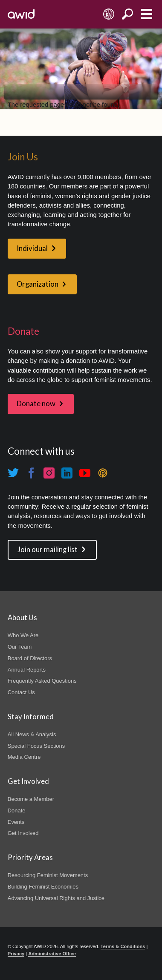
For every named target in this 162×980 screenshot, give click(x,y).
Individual (32, 248)
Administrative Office (52, 954)
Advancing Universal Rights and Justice (56, 898)
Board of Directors (30, 658)
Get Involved (23, 833)
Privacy (16, 954)
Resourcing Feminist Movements (48, 875)
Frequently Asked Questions (42, 681)
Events (16, 822)
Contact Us (21, 692)
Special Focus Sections (36, 746)
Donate (17, 810)
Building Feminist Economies (43, 887)
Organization (38, 284)
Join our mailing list (48, 550)
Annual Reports (27, 670)
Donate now (36, 404)
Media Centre (24, 757)
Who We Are (23, 635)
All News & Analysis (32, 734)
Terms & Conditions (123, 946)
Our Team (20, 647)
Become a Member (31, 799)
